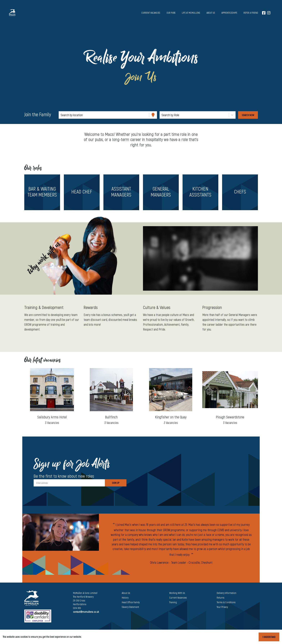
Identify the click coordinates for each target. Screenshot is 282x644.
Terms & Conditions (226, 602)
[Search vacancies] (248, 115)
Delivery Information (227, 593)
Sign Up (116, 483)
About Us (126, 593)
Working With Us (177, 593)
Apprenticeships (229, 13)
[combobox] (61, 115)
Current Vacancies (178, 598)
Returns (221, 598)
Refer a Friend (251, 13)
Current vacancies (151, 13)
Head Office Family (131, 602)
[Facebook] (264, 13)
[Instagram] (269, 13)
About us (211, 13)
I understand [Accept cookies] (269, 637)
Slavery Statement (130, 607)
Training (173, 602)
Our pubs (171, 13)
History (125, 598)
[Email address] (69, 483)
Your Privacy (222, 607)
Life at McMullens (191, 13)
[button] (42, 192)
